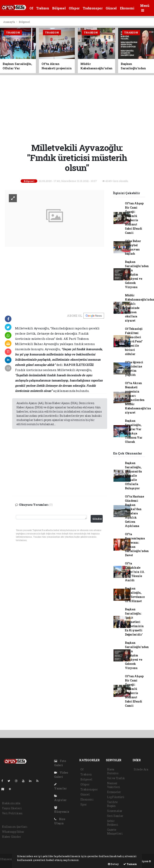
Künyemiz (62, 810)
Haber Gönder (12, 837)
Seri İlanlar (115, 816)
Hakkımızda (11, 803)
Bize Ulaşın (60, 821)
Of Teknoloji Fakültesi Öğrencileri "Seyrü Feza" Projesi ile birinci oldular (134, 341)
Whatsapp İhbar (13, 832)
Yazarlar (60, 787)
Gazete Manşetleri (115, 832)
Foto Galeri (60, 763)
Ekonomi (127, 8)
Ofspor (74, 8)
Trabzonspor (93, 8)
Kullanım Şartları (15, 827)
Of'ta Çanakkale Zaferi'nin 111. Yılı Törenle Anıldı (135, 572)
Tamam (130, 864)
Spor (84, 804)
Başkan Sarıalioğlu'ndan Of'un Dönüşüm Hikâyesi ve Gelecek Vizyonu (137, 274)
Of (31, 8)
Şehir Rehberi (113, 823)
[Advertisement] (79, 108)
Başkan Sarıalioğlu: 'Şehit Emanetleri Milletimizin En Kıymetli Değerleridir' (134, 622)
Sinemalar (115, 811)
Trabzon (43, 8)
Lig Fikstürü (116, 797)
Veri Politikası (12, 813)
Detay (113, 864)
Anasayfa (9, 22)
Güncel (111, 8)
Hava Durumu (113, 771)
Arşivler (60, 798)
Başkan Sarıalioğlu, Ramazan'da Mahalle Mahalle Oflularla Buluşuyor (133, 476)
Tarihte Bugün (112, 804)
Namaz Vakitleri (114, 785)
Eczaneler (114, 792)
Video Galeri (61, 775)
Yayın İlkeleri (12, 808)
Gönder (97, 519)
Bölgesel (59, 8)
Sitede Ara (141, 769)
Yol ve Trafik (116, 778)
